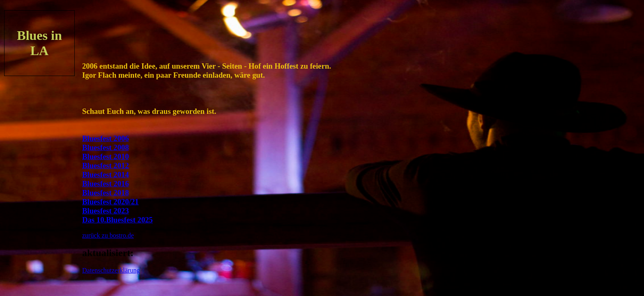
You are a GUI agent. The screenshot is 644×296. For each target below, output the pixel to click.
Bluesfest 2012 (106, 165)
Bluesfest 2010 (106, 156)
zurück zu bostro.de (108, 235)
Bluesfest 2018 (106, 193)
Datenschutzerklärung (111, 270)
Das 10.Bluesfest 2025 (117, 220)
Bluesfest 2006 (106, 138)
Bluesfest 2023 (106, 211)
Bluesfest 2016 (106, 184)
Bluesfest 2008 (106, 147)
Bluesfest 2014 (106, 175)
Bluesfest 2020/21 (110, 202)
